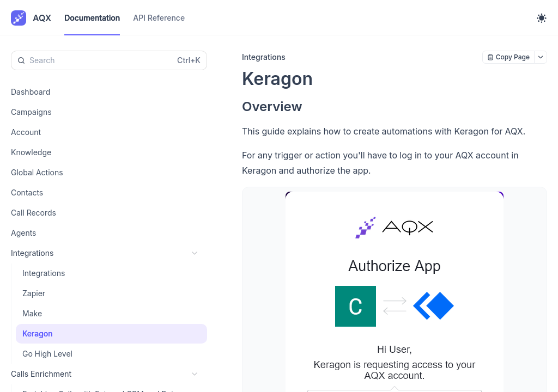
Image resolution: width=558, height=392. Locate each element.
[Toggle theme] (542, 18)
